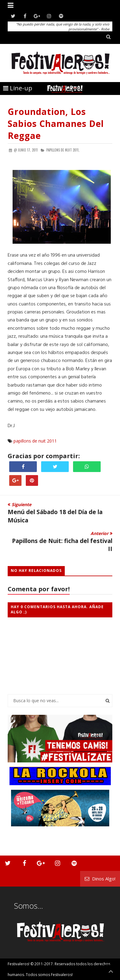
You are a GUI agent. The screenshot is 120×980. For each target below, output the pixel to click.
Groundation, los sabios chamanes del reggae (56, 124)
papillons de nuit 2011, (63, 150)
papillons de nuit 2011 (35, 441)
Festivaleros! (19, 964)
